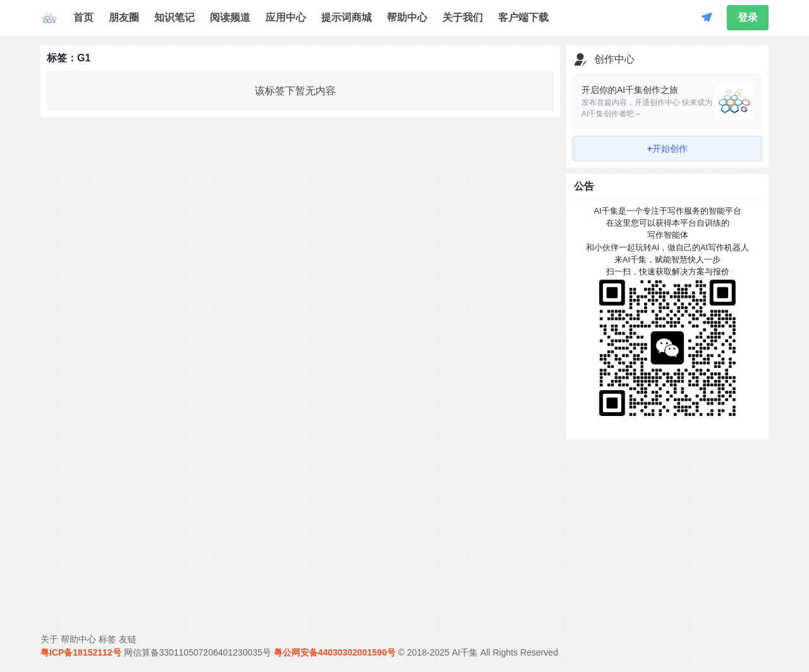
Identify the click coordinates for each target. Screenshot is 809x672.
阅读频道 (230, 17)
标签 (107, 639)
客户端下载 (523, 17)
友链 (128, 639)
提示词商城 (346, 17)
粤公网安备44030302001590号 (335, 652)
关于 (49, 639)
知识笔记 (174, 17)
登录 (748, 17)
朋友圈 (124, 17)
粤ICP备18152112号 (81, 652)
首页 (83, 17)
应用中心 (286, 17)
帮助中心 (407, 17)
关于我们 (463, 17)
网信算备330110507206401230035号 (198, 652)
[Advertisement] (667, 525)
